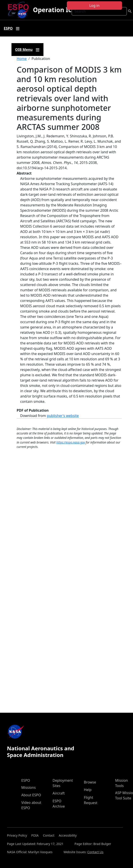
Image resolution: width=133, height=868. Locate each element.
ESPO (26, 780)
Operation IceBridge (64, 10)
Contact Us (95, 852)
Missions (29, 787)
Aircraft (59, 793)
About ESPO (31, 795)
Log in (94, 6)
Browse (90, 782)
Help (88, 790)
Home (22, 59)
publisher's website (63, 416)
